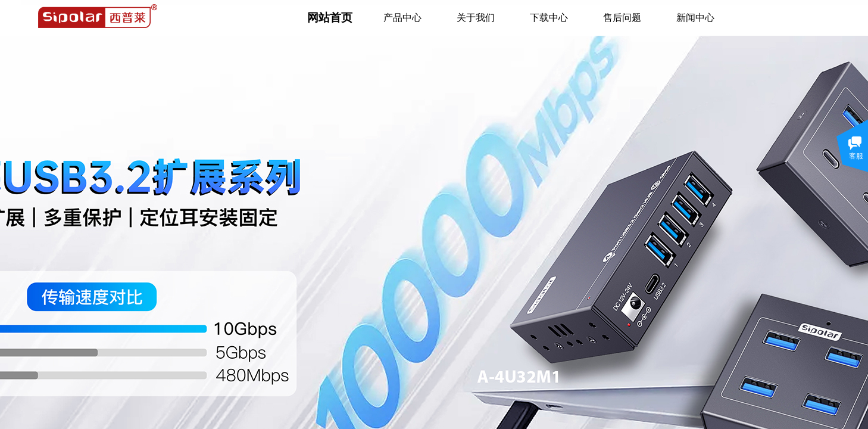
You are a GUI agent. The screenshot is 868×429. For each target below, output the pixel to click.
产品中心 (402, 18)
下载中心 (549, 18)
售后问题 (622, 18)
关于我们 (476, 18)
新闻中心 (695, 18)
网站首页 (330, 18)
